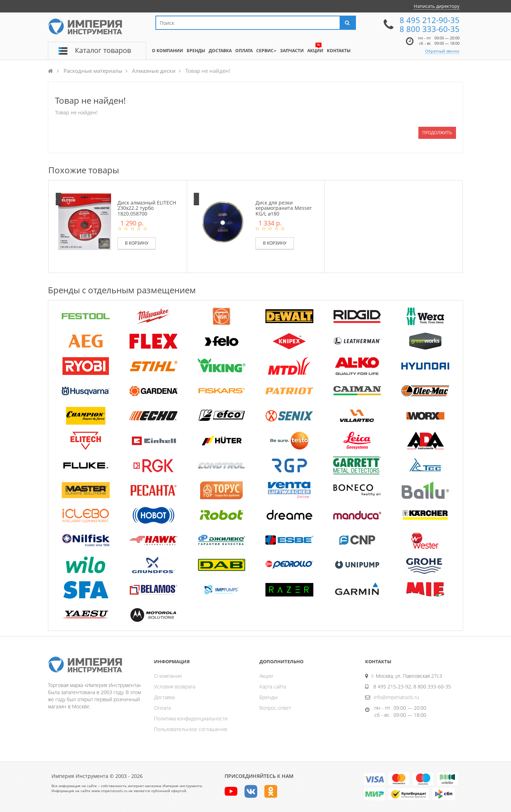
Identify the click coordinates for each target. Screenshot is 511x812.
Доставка (164, 697)
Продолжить (437, 133)
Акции (266, 676)
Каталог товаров (103, 50)
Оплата (162, 708)
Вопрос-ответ (275, 708)
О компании (168, 676)
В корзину (137, 243)
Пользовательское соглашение (191, 729)
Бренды (268, 697)
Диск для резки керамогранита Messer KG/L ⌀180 (284, 208)
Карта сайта (273, 686)
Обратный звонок (442, 51)
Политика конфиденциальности (191, 718)
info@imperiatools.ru (396, 697)
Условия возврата (175, 686)
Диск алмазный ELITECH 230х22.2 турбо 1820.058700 (147, 208)
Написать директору (437, 6)
